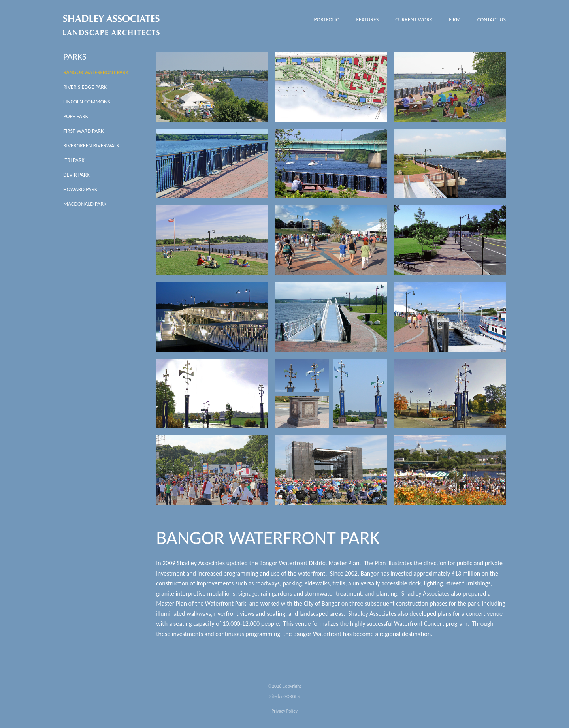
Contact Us (492, 20)
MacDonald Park (85, 204)
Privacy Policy (284, 711)
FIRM (455, 20)
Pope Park (76, 116)
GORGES (291, 696)
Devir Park (76, 175)
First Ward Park (83, 131)
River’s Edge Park (85, 87)
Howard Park (80, 189)
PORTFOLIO (327, 20)
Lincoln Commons (87, 102)
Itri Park (74, 160)
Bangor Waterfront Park (96, 72)
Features (367, 20)
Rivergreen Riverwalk (91, 146)
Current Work (414, 20)
